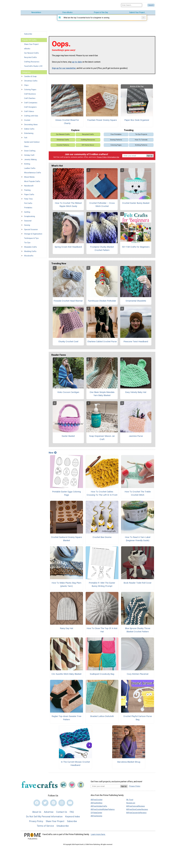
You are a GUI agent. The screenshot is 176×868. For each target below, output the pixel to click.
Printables (28, 207)
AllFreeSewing (96, 818)
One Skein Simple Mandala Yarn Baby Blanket (102, 396)
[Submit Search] (151, 5)
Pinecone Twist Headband (136, 344)
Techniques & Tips (31, 237)
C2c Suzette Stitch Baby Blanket (66, 676)
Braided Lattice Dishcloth (102, 719)
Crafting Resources (32, 61)
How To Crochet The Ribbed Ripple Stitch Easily (68, 207)
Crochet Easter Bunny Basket (136, 205)
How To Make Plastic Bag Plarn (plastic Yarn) (66, 587)
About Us (37, 814)
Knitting (27, 163)
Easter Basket (68, 439)
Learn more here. (98, 837)
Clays (26, 84)
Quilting (27, 211)
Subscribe (28, 33)
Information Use (113, 160)
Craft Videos (29, 111)
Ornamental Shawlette (136, 303)
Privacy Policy (102, 160)
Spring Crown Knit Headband (68, 249)
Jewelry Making (30, 159)
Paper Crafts (29, 194)
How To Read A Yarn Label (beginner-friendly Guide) (138, 541)
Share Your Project (31, 43)
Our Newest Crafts (31, 52)
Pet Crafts (28, 202)
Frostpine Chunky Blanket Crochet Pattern (102, 251)
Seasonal (28, 220)
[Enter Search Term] (132, 5)
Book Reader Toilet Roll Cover (138, 585)
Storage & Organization (33, 233)
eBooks (27, 48)
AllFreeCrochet (97, 802)
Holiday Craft (29, 154)
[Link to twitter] (45, 805)
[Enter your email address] (105, 789)
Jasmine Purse (136, 439)
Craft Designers (30, 106)
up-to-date (77, 64)
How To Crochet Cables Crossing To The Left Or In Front (102, 496)
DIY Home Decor (88, 148)
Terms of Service (45, 828)
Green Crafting (30, 150)
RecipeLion (131, 805)
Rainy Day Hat (67, 631)
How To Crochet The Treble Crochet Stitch (138, 496)
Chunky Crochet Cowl (68, 344)
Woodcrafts (29, 255)
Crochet (27, 119)
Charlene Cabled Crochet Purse (102, 344)
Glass (26, 146)
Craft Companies (31, 102)
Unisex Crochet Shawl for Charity (67, 124)
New (53, 455)
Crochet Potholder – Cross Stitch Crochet (102, 207)
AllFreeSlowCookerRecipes (137, 812)
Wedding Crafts (30, 251)
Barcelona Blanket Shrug (129, 764)
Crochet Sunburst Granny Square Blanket (66, 541)
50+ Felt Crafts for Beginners (136, 249)
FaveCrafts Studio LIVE (33, 65)
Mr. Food (130, 802)
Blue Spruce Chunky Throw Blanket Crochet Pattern (138, 633)
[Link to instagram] (62, 805)
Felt (26, 137)
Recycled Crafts (30, 57)
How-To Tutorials (141, 142)
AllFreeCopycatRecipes (136, 809)
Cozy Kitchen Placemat (138, 676)
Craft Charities (30, 97)
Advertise (49, 814)
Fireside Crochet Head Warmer (68, 303)
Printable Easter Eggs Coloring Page (66, 496)
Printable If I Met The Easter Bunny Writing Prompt (102, 587)
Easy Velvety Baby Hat (136, 395)
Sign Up (150, 158)
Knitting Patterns (141, 148)
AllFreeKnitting (96, 805)
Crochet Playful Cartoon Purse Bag (138, 720)
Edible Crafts (29, 128)
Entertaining (29, 132)
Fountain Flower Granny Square (102, 123)
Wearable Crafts (30, 246)
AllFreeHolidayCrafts (99, 809)
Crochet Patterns (63, 148)
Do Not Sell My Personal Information (44, 819)
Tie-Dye (27, 242)
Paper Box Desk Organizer (137, 123)
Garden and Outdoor (32, 141)
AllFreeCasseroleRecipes (136, 815)
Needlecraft (29, 185)
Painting (27, 189)
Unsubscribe (63, 828)
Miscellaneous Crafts (33, 172)
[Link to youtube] (70, 805)
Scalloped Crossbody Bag (102, 676)
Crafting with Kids (31, 115)
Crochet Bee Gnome (102, 540)
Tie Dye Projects (141, 137)
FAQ (72, 814)
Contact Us (62, 814)
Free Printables (116, 137)
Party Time (28, 198)
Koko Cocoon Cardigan (68, 395)
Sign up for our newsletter (64, 71)
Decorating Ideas (31, 124)
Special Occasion (31, 229)
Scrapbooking (30, 216)
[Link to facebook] (37, 805)
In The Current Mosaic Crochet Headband (75, 766)
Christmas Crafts (31, 80)
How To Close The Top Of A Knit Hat (102, 633)
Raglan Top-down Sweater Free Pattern (66, 720)
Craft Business (30, 93)
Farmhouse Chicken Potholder (102, 303)
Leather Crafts (30, 167)
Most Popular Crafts (32, 181)
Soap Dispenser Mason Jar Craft (102, 440)
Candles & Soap (30, 76)
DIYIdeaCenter (96, 815)
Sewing (27, 224)
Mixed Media (29, 176)
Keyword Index (73, 819)
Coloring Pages (30, 89)
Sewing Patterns (116, 142)
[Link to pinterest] (53, 805)
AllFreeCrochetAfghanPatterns (103, 812)
